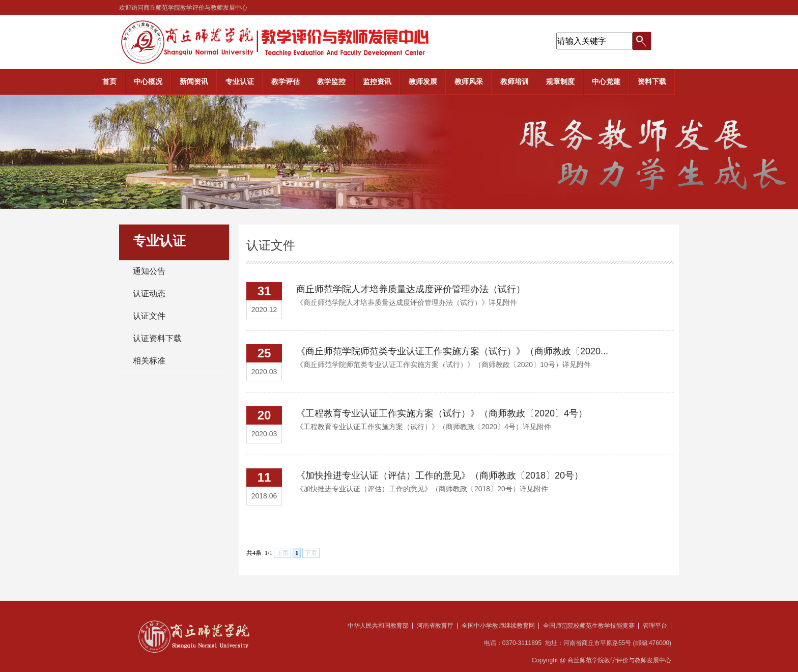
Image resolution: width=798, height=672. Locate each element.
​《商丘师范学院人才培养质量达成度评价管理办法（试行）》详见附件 (407, 302)
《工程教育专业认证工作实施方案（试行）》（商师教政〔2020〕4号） (442, 413)
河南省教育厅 (435, 626)
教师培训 (515, 82)
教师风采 (469, 82)
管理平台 (655, 626)
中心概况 (148, 82)
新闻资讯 (194, 82)
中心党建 (606, 82)
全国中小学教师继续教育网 (498, 626)
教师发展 (423, 82)
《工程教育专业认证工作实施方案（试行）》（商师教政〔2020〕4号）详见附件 (424, 427)
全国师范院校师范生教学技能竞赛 (589, 626)
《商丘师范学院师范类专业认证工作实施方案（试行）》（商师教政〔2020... (452, 351)
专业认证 (240, 82)
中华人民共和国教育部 (378, 626)
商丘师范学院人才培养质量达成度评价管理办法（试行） (411, 289)
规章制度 (560, 82)
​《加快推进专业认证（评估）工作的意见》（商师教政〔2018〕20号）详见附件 (422, 489)
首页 (109, 82)
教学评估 (286, 82)
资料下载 (652, 82)
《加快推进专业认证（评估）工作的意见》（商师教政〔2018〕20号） (440, 475)
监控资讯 (377, 82)
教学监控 (331, 82)
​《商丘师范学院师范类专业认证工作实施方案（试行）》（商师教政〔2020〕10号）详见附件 (444, 365)
